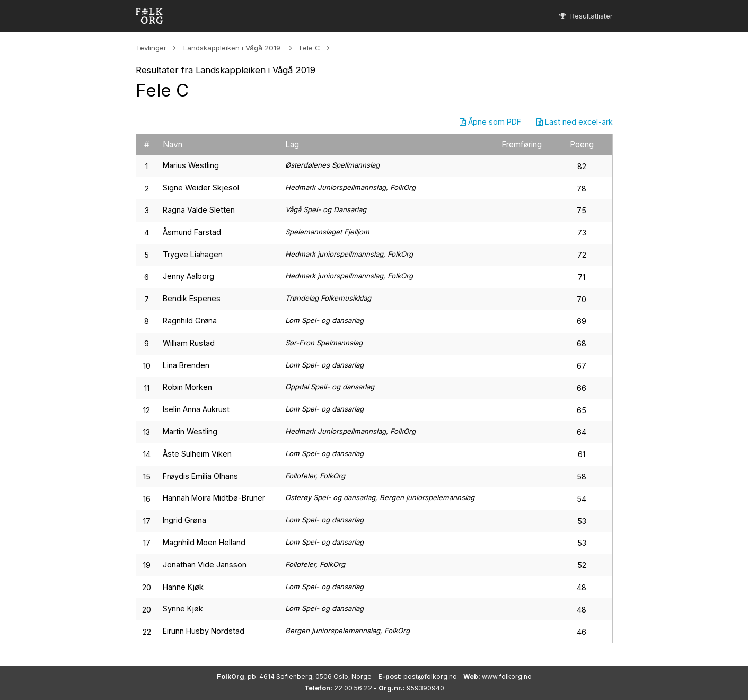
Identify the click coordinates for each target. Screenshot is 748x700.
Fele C (310, 48)
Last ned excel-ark (575, 122)
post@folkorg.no (430, 676)
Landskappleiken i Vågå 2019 (233, 48)
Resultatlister (586, 16)
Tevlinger (151, 48)
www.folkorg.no (507, 676)
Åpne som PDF (490, 122)
